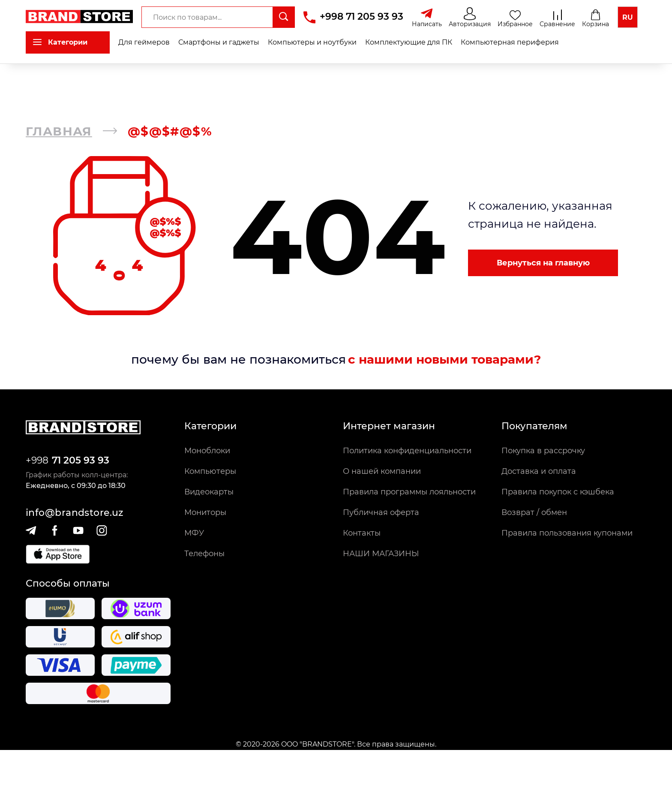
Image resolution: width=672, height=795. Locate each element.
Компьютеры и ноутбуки (312, 42)
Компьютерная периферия (510, 42)
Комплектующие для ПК (409, 42)
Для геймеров (144, 42)
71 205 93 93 (81, 460)
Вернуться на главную (543, 263)
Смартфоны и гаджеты (219, 42)
